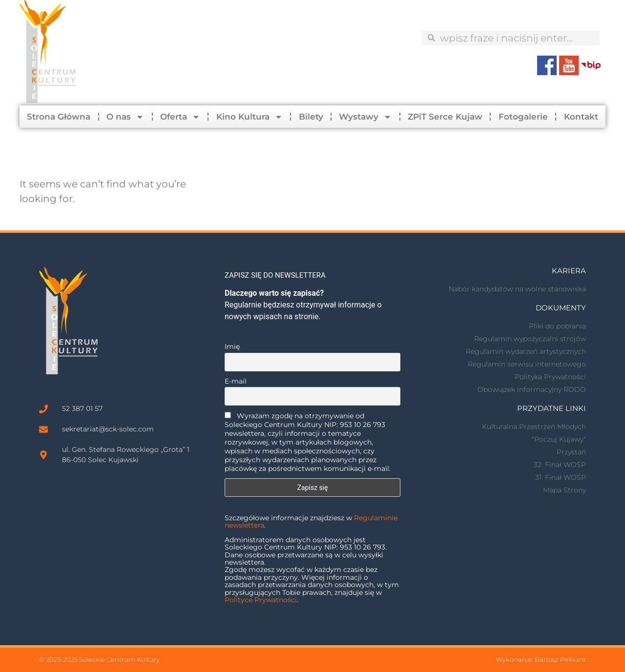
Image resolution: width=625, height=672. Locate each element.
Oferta (180, 117)
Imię (232, 346)
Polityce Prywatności (261, 600)
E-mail (236, 381)
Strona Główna (59, 117)
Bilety (311, 117)
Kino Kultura (250, 117)
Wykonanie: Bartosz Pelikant (541, 659)
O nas (125, 117)
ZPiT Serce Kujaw (445, 117)
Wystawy (365, 117)
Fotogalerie (523, 117)
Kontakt (581, 117)
